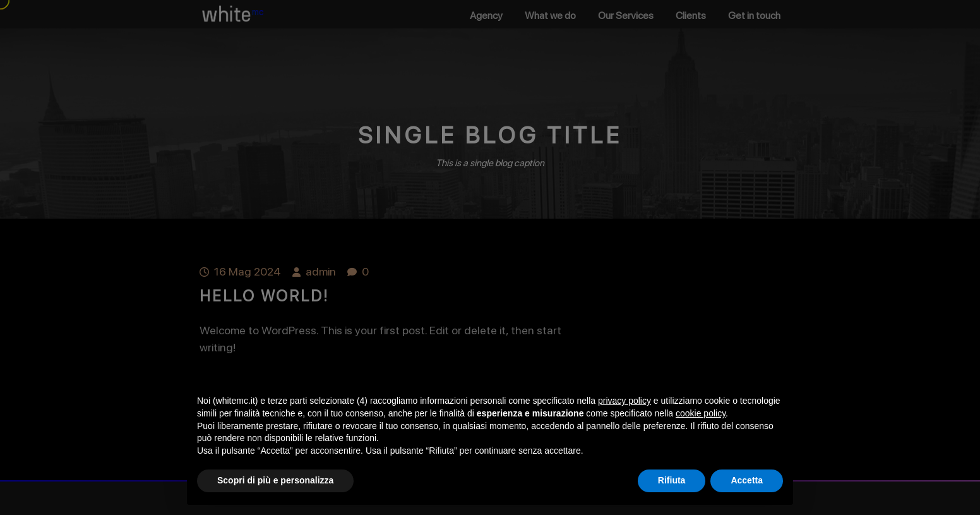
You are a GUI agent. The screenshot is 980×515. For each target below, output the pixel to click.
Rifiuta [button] (672, 480)
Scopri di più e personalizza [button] (275, 480)
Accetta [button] (747, 480)
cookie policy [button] (701, 413)
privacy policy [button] (624, 401)
